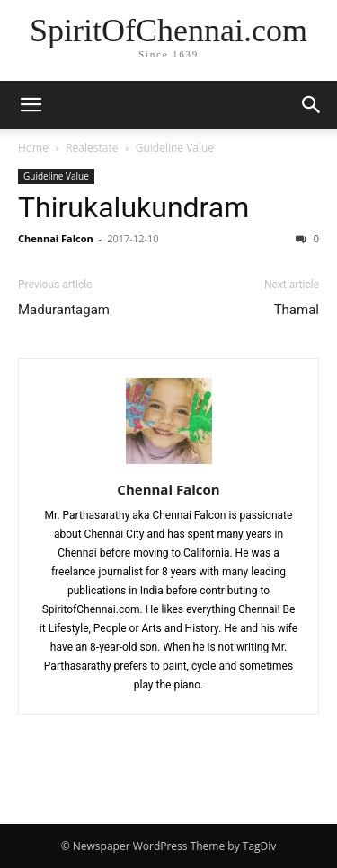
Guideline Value (175, 148)
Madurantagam (64, 310)
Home (33, 148)
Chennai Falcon (56, 238)
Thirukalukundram (133, 207)
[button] (31, 105)
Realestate (92, 148)
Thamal (297, 310)
